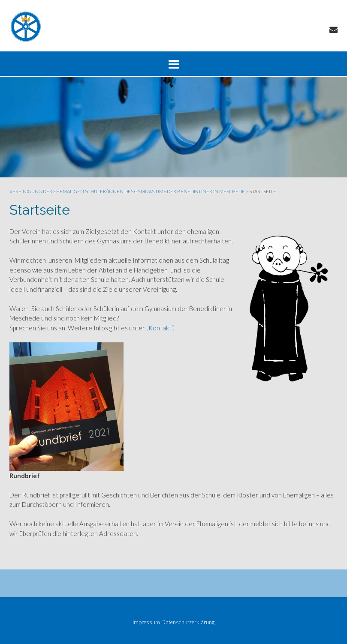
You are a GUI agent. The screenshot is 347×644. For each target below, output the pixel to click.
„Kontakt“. (160, 328)
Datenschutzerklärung (188, 622)
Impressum (146, 622)
